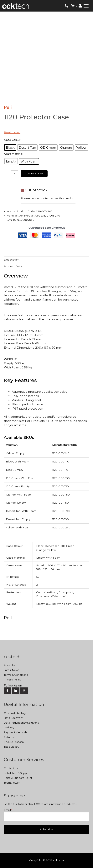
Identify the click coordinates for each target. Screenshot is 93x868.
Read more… (12, 132)
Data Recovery (13, 718)
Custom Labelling (15, 713)
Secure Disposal (14, 742)
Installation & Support (17, 773)
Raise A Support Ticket (18, 778)
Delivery (9, 727)
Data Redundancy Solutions (21, 723)
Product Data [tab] (13, 266)
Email (8, 810)
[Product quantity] (15, 174)
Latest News (11, 670)
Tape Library (11, 747)
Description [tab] (12, 260)
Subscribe (46, 829)
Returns (9, 737)
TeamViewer (12, 783)
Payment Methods (15, 732)
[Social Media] (46, 686)
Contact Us (11, 768)
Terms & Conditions (16, 675)
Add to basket (34, 173)
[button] (86, 6)
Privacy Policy (12, 680)
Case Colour (12, 140)
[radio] (10, 147)
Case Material (13, 154)
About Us (10, 665)
